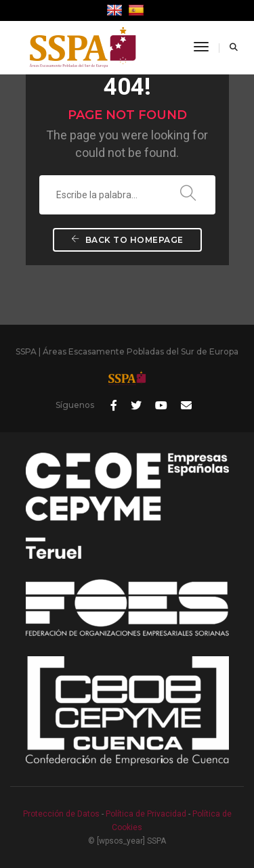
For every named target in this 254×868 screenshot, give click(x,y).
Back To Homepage (127, 240)
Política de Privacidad (146, 814)
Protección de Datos (61, 814)
